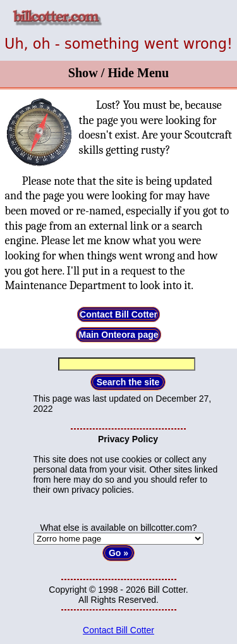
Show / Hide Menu (119, 73)
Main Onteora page (118, 335)
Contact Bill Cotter (118, 314)
